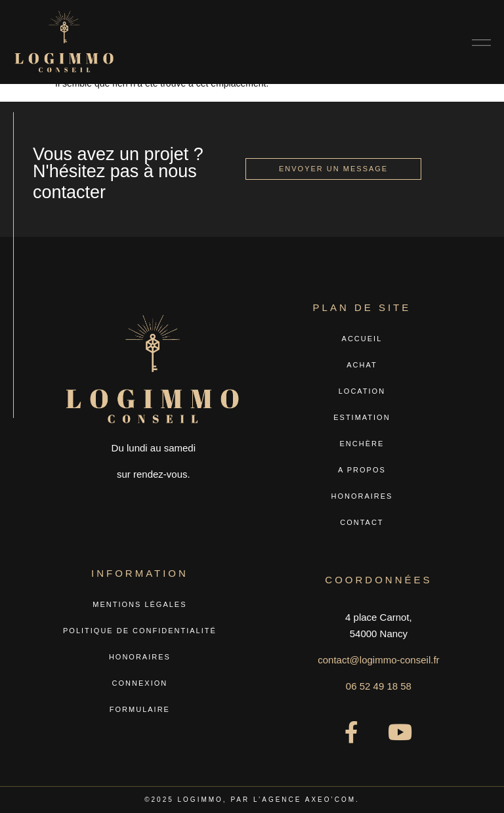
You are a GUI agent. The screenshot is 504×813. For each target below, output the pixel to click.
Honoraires (362, 496)
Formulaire (140, 709)
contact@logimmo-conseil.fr (378, 660)
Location (362, 391)
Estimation (362, 417)
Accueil (362, 339)
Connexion (140, 683)
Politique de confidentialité (140, 631)
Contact (362, 522)
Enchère (362, 444)
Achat (362, 365)
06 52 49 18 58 (379, 686)
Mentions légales (139, 604)
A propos (362, 470)
